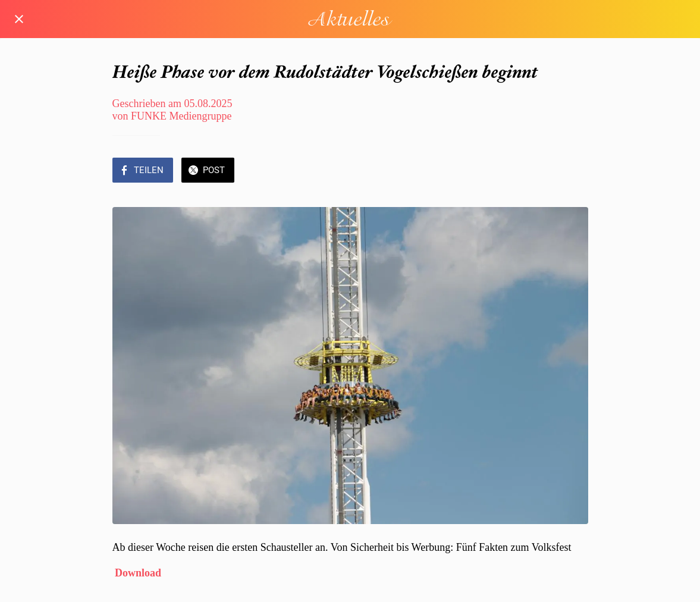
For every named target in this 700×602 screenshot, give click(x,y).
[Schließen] (19, 19)
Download (138, 573)
